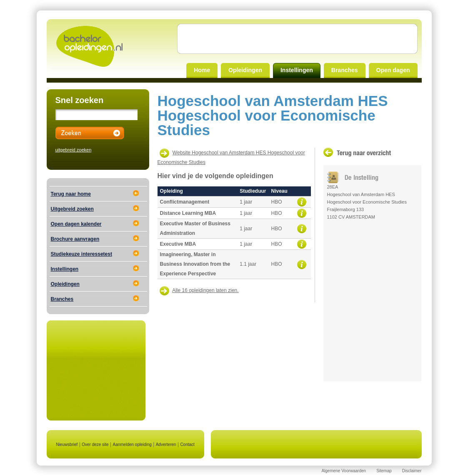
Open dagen (393, 70)
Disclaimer (412, 471)
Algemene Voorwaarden (344, 471)
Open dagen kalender (76, 224)
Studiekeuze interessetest (81, 254)
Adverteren (166, 445)
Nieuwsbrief (67, 445)
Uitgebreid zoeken (72, 209)
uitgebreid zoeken (74, 150)
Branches (345, 70)
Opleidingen (245, 70)
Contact (187, 445)
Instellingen (297, 70)
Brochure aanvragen (75, 239)
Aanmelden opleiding (132, 445)
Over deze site (95, 445)
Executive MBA (178, 244)
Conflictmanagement (185, 202)
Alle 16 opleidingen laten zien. (205, 290)
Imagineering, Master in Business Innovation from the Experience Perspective (195, 264)
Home (202, 70)
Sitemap (384, 471)
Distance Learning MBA (188, 213)
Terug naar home (71, 194)
